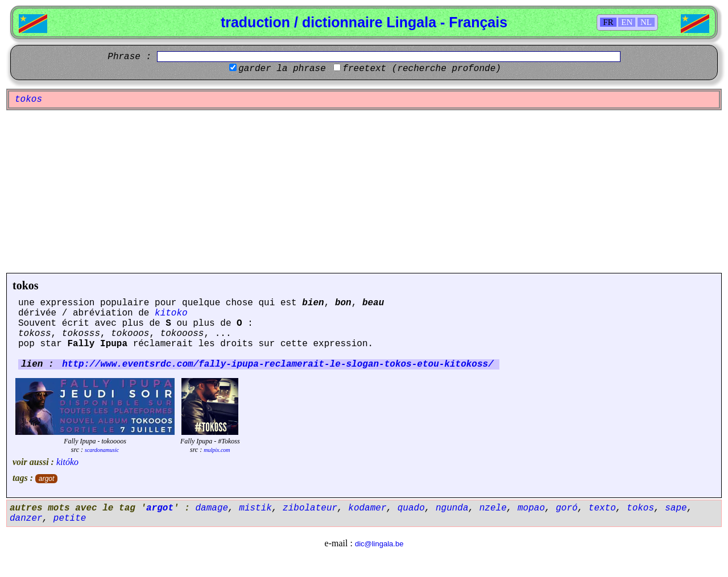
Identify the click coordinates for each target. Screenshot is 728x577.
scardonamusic (102, 450)
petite (70, 518)
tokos (26, 285)
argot (46, 479)
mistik (255, 508)
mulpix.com (217, 450)
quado (411, 508)
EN (627, 22)
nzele (493, 508)
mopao (531, 508)
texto (602, 508)
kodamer (367, 508)
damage (212, 508)
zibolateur (310, 508)
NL (646, 22)
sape (676, 508)
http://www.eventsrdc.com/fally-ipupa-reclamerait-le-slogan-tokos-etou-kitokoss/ (278, 364)
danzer (26, 518)
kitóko (67, 462)
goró (566, 508)
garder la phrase (282, 69)
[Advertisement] (364, 192)
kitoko (171, 313)
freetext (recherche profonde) (421, 69)
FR (608, 22)
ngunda (452, 508)
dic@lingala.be (379, 544)
